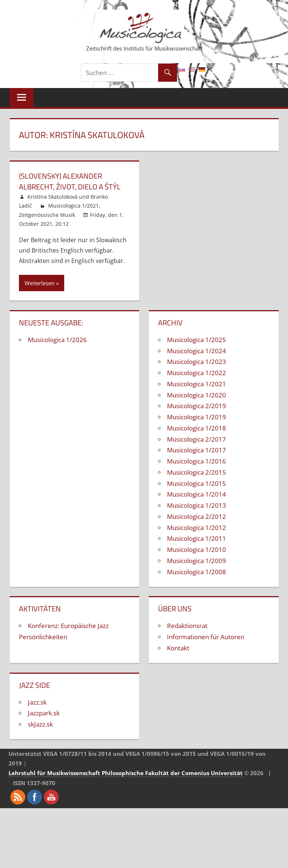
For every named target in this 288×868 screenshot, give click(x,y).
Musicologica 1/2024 (197, 350)
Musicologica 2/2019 (197, 405)
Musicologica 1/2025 (197, 339)
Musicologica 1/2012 (197, 527)
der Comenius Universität (207, 773)
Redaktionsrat (187, 625)
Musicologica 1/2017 (197, 450)
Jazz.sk (37, 701)
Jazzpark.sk (44, 713)
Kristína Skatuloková (53, 196)
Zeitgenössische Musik (47, 214)
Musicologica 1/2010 (197, 549)
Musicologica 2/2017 (197, 438)
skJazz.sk (40, 724)
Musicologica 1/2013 (197, 505)
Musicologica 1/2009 (197, 560)
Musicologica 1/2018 (197, 427)
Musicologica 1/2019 (197, 417)
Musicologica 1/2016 (197, 461)
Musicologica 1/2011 (197, 538)
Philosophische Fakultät (135, 773)
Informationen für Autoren (206, 636)
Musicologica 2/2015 (197, 472)
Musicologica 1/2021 (73, 205)
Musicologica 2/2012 (197, 516)
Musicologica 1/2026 (57, 339)
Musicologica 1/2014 (197, 494)
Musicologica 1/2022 (197, 372)
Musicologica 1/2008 (197, 571)
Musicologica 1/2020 (197, 394)
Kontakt (178, 647)
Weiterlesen (40, 282)
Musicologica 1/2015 (197, 483)
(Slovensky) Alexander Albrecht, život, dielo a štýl (70, 181)
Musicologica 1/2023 (197, 361)
